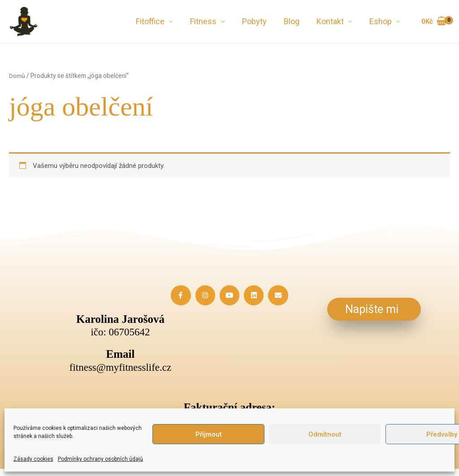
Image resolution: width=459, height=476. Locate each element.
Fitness (207, 21)
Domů (17, 76)
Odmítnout (325, 434)
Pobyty (258, 21)
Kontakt (331, 21)
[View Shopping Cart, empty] (434, 22)
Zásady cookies (33, 459)
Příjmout (209, 434)
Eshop (381, 21)
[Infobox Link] (120, 361)
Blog (294, 21)
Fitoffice (155, 21)
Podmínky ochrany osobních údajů (100, 459)
